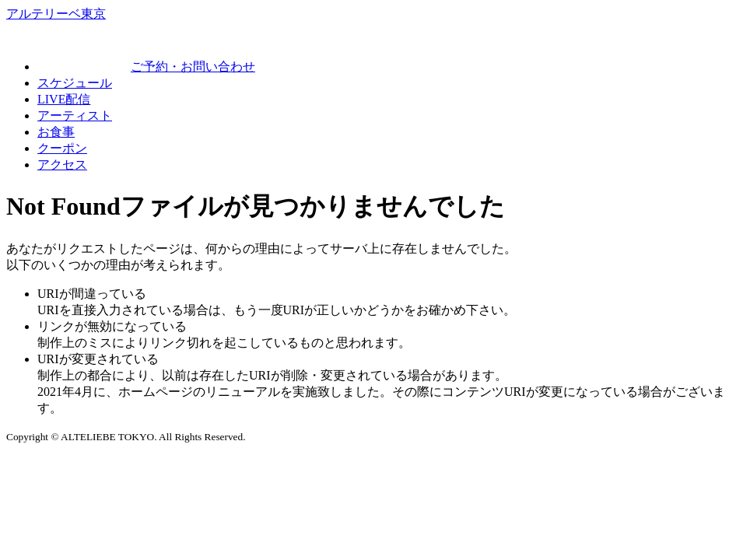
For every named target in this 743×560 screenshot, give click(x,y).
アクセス (62, 164)
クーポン (62, 148)
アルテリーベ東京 (56, 14)
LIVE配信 (64, 99)
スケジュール (75, 83)
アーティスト (75, 115)
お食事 (56, 132)
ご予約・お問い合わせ (146, 66)
